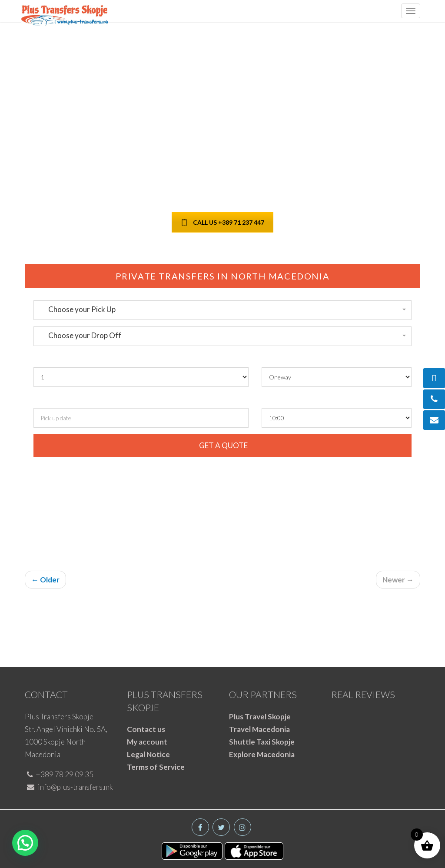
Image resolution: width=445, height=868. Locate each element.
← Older (45, 580)
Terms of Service (156, 767)
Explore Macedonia (262, 754)
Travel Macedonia (259, 729)
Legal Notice (148, 754)
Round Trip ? (283, 359)
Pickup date (54, 400)
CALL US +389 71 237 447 (222, 222)
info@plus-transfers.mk (70, 787)
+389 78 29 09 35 (60, 774)
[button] (222, 309)
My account (147, 742)
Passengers (53, 359)
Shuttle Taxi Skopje (262, 742)
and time (90, 400)
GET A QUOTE (223, 445)
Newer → (398, 580)
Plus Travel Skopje (260, 717)
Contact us (146, 729)
